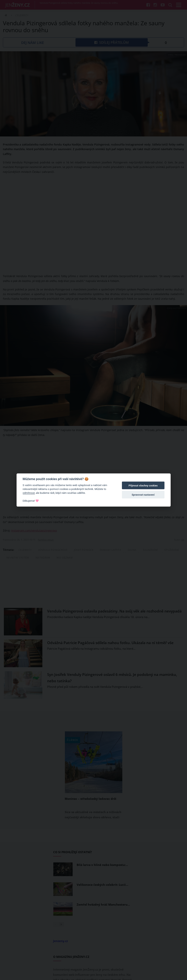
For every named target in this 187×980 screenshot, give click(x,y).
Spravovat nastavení (143, 495)
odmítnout (29, 493)
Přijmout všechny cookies (143, 486)
